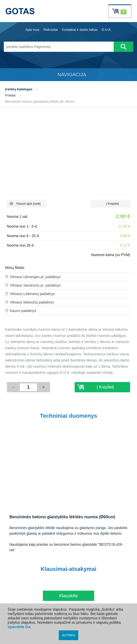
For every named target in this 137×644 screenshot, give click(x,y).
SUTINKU (69, 635)
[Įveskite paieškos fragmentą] (59, 47)
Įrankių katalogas (19, 89)
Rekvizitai (51, 30)
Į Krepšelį (110, 204)
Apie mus (32, 30)
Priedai (10, 95)
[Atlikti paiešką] (123, 47)
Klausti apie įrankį (27, 204)
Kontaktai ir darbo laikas (80, 30)
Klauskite (68, 596)
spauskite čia (19, 627)
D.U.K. (107, 30)
